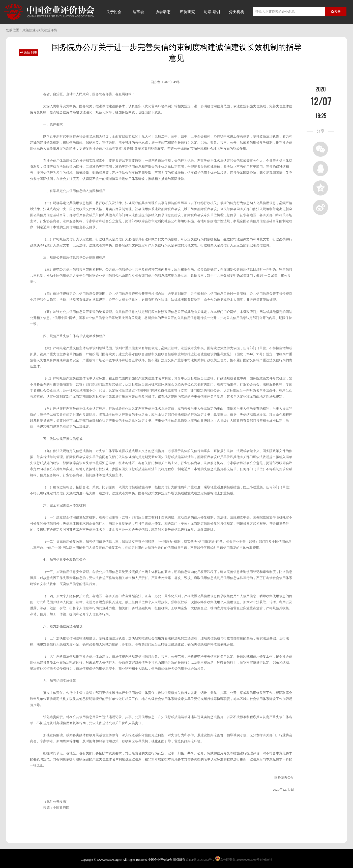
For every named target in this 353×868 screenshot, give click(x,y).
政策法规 (29, 30)
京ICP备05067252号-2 (200, 860)
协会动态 (163, 12)
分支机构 (237, 12)
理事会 (138, 12)
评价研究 (187, 12)
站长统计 (266, 860)
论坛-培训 (212, 12)
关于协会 (114, 12)
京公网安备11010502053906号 (240, 860)
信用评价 (261, 12)
